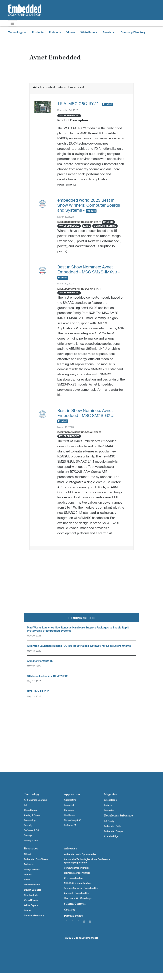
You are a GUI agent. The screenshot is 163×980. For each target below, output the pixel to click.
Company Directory (133, 32)
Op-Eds (28, 875)
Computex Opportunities (77, 868)
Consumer (69, 810)
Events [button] (109, 32)
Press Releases (32, 885)
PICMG (27, 854)
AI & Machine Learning (35, 800)
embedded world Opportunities (80, 854)
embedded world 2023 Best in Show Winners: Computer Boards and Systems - (89, 205)
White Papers (89, 32)
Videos (71, 32)
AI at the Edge (111, 836)
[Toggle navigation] (12, 23)
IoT (26, 805)
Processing (30, 820)
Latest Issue (110, 800)
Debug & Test (31, 841)
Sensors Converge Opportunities (81, 888)
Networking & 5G (73, 820)
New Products (31, 895)
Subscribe (109, 810)
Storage (28, 835)
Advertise (70, 849)
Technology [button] (17, 32)
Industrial (69, 805)
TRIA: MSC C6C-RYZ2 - (85, 104)
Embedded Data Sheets (36, 859)
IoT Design (110, 821)
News (27, 880)
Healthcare (70, 815)
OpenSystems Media (86, 938)
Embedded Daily (112, 826)
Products (38, 32)
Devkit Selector (33, 890)
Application (72, 794)
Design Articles (32, 870)
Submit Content (75, 904)
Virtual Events (31, 900)
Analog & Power (32, 815)
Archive (108, 805)
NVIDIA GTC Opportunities (78, 883)
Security (28, 825)
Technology (32, 794)
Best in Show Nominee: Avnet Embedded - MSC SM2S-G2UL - (88, 416)
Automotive (70, 800)
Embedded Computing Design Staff (79, 222)
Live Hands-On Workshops (78, 898)
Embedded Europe (114, 831)
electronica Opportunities (77, 873)
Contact (69, 910)
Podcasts (55, 32)
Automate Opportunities (76, 893)
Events (28, 911)
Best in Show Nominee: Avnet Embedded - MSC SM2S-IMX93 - (89, 272)
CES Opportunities (73, 878)
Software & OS (31, 830)
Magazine (111, 794)
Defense (70, 825)
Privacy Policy (73, 916)
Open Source (31, 810)
